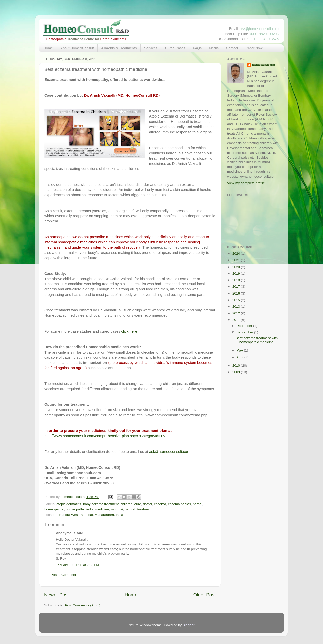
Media (214, 48)
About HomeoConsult (77, 48)
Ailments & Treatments (119, 48)
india (90, 509)
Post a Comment (63, 575)
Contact (232, 48)
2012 (237, 313)
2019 (237, 273)
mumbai (117, 509)
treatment (144, 509)
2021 (237, 260)
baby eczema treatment (101, 504)
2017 (237, 287)
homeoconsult (263, 65)
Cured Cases (175, 48)
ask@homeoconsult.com (170, 452)
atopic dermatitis (69, 504)
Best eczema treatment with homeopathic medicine (257, 340)
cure (138, 504)
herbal (198, 504)
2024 (237, 254)
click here (129, 331)
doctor (147, 504)
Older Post (205, 595)
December (245, 326)
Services (151, 48)
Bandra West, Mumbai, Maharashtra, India (91, 515)
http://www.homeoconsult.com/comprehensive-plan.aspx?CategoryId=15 (105, 436)
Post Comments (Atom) (83, 605)
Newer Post (57, 595)
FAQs (197, 48)
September (245, 332)
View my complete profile (246, 183)
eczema (160, 504)
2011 (237, 320)
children (127, 504)
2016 (237, 293)
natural (130, 509)
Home (48, 48)
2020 (237, 267)
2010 (237, 365)
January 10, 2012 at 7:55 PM (77, 565)
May (240, 350)
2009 (237, 372)
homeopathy (75, 509)
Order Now (254, 48)
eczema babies (179, 504)
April (240, 357)
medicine (102, 509)
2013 (237, 306)
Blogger (189, 625)
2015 (237, 300)
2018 (237, 280)
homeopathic (54, 509)
